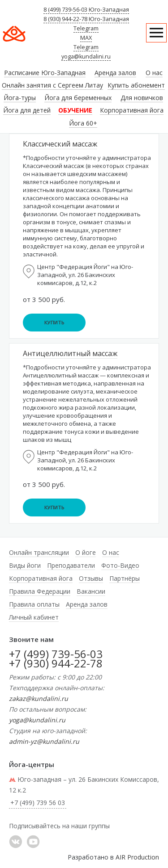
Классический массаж (60, 144)
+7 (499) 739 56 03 (38, 803)
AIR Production (137, 857)
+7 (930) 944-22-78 (56, 663)
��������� (16, 842)
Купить (54, 322)
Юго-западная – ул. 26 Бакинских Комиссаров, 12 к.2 (84, 785)
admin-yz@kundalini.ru (44, 741)
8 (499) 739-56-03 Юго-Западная (86, 10)
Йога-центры (32, 764)
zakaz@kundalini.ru (39, 698)
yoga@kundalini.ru (86, 57)
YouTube (33, 842)
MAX (86, 38)
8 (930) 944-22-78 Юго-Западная (86, 19)
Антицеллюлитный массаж (70, 353)
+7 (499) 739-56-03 (56, 654)
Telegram (86, 28)
